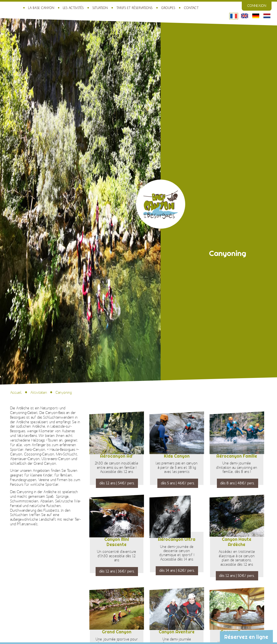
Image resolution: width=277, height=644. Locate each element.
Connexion (257, 6)
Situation (100, 8)
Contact (191, 8)
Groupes (168, 8)
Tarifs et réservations (134, 8)
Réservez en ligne (246, 637)
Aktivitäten (39, 393)
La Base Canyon (41, 8)
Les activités (73, 8)
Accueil (16, 393)
